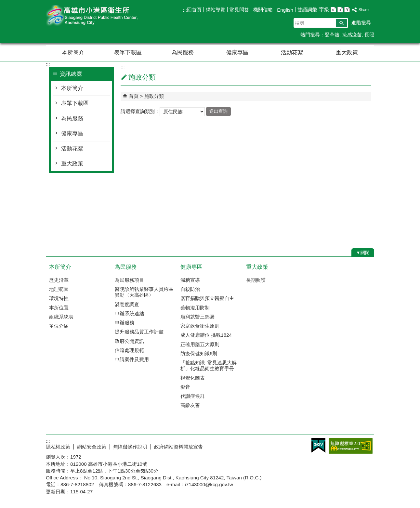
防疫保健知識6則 (199, 353)
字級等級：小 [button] (333, 10)
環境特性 (59, 298)
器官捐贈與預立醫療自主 (207, 298)
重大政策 (347, 52)
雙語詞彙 (307, 10)
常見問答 (239, 10)
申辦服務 (125, 323)
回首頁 (194, 10)
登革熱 (332, 35)
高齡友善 (190, 405)
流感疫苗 (352, 35)
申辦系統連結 (129, 313)
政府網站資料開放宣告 (178, 447)
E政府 (318, 445)
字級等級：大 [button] (347, 10)
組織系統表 (61, 317)
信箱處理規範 (129, 350)
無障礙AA (351, 446)
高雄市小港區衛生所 (101, 16)
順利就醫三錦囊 (197, 317)
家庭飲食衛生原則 (200, 326)
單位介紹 (59, 326)
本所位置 (59, 308)
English (285, 10)
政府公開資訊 (129, 341)
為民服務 (183, 52)
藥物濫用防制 (195, 308)
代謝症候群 (193, 396)
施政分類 (154, 96)
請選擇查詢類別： (140, 111)
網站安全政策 (92, 447)
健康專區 (237, 52)
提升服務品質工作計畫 (139, 332)
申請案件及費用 (132, 359)
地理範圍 (59, 289)
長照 (369, 35)
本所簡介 (73, 52)
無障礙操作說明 (130, 447)
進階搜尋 (361, 23)
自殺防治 (190, 289)
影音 (185, 387)
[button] (341, 23)
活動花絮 (292, 52)
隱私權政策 (58, 447)
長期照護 (256, 280)
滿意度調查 (127, 304)
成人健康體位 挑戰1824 (206, 335)
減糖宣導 (190, 280)
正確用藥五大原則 (200, 344)
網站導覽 (216, 10)
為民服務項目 (129, 280)
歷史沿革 (59, 280)
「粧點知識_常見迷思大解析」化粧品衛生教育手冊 (209, 365)
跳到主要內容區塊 (3, 3)
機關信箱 (263, 10)
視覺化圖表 (193, 378)
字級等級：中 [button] (340, 10)
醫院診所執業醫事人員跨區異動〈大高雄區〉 (144, 292)
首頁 (134, 96)
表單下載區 (128, 52)
